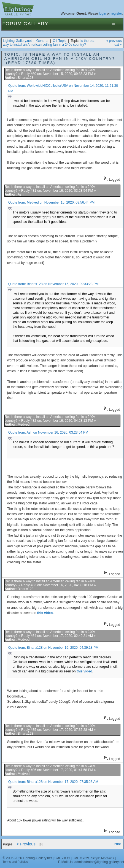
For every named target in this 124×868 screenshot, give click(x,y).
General (42, 41)
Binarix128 (25, 78)
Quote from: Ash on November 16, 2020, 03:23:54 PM (48, 432)
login (103, 13)
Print (117, 844)
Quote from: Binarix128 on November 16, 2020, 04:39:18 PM (53, 648)
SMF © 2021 (81, 858)
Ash (21, 194)
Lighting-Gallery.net (17, 41)
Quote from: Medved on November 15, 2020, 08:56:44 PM (52, 202)
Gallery (36, 24)
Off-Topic (60, 41)
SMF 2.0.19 (62, 858)
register (116, 13)
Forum (12, 24)
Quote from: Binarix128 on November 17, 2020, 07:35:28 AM (53, 782)
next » (117, 45)
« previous (114, 41)
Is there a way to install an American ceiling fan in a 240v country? (49, 43)
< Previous (26, 844)
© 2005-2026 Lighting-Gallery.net (27, 858)
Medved (24, 424)
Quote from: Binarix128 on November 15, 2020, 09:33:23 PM (53, 284)
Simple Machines (103, 858)
